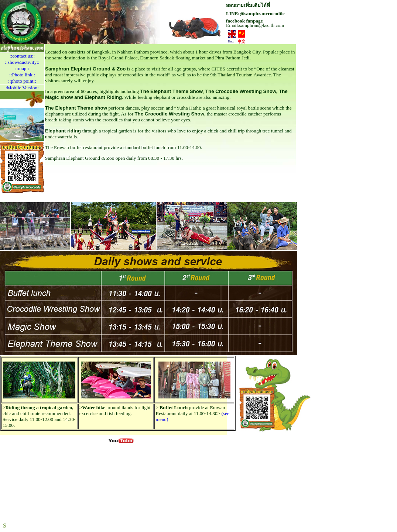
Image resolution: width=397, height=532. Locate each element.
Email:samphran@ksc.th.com (255, 25)
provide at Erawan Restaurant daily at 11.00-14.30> (190, 410)
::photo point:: (22, 81)
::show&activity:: (22, 62)
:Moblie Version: (22, 88)
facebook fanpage (244, 21)
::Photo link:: (22, 75)
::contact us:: (22, 56)
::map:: (22, 68)
